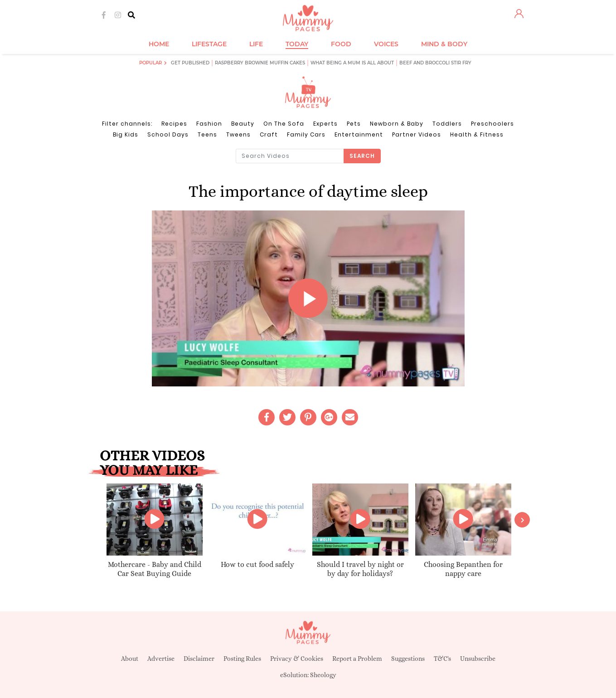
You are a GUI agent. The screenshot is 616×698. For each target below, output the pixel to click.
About (130, 659)
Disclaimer (199, 659)
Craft (269, 134)
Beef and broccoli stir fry (435, 63)
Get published (190, 63)
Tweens (238, 134)
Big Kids (126, 134)
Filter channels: (127, 124)
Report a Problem (357, 659)
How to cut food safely (257, 564)
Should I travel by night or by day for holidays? (360, 569)
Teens (207, 134)
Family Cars (306, 134)
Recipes (174, 124)
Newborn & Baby (397, 124)
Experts (325, 124)
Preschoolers (492, 124)
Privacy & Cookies (297, 659)
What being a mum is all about (352, 63)
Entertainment (359, 134)
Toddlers (447, 124)
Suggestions (408, 659)
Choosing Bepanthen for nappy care (463, 569)
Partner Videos (417, 134)
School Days (168, 134)
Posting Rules (242, 659)
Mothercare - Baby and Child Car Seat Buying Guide (155, 569)
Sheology (323, 675)
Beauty (243, 124)
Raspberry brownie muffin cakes (260, 63)
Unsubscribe (478, 659)
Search (362, 156)
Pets (354, 124)
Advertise (161, 659)
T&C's (442, 659)
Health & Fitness (477, 134)
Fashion (209, 124)
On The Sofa (284, 124)
